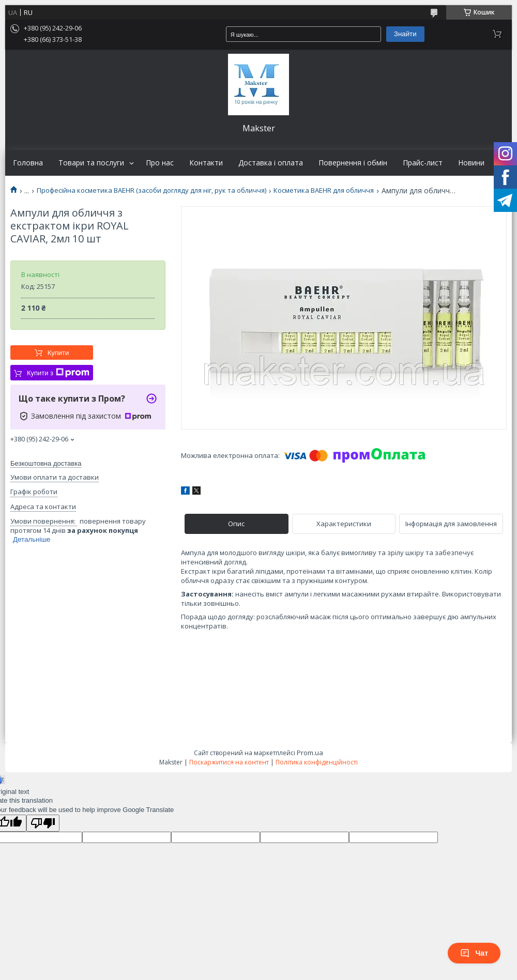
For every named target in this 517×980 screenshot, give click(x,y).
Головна (28, 163)
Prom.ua (310, 753)
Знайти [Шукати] (405, 34)
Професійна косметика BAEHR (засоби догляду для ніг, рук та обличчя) (151, 190)
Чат (474, 953)
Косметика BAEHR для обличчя (324, 190)
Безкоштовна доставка (46, 463)
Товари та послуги (91, 163)
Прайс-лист (423, 163)
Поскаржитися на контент (229, 762)
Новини (471, 163)
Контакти (206, 163)
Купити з (58, 373)
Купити (58, 353)
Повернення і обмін (353, 163)
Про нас (160, 163)
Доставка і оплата (271, 163)
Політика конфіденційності (317, 762)
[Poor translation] (43, 823)
